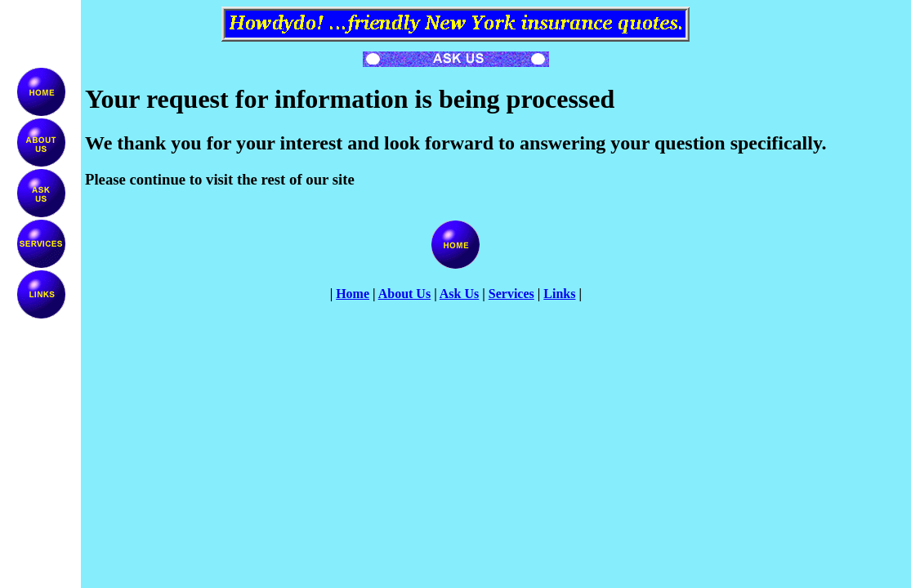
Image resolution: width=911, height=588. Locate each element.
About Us (404, 294)
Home (353, 294)
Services (511, 294)
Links (559, 294)
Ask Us (459, 294)
